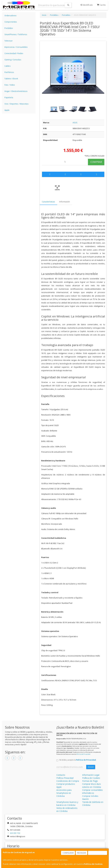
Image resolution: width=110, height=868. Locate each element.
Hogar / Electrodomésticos (16, 91)
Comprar (96, 162)
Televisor (9, 41)
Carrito (101, 5)
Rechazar (82, 853)
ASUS (75, 123)
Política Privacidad (65, 778)
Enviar (91, 767)
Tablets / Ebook (11, 79)
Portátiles (9, 28)
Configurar (68, 853)
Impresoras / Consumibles (16, 47)
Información (65, 202)
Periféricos (9, 72)
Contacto (61, 775)
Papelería (9, 97)
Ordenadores (10, 15)
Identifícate (86, 5)
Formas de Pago (90, 781)
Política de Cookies (93, 864)
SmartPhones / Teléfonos (16, 34)
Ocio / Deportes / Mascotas (16, 104)
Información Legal (91, 775)
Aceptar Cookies (98, 853)
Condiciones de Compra (68, 781)
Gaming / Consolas (13, 60)
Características (49, 202)
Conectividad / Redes (14, 53)
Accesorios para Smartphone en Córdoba (64, 793)
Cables (8, 66)
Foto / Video (10, 85)
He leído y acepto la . (78, 760)
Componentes (11, 22)
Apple (7, 110)
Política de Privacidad (83, 754)
